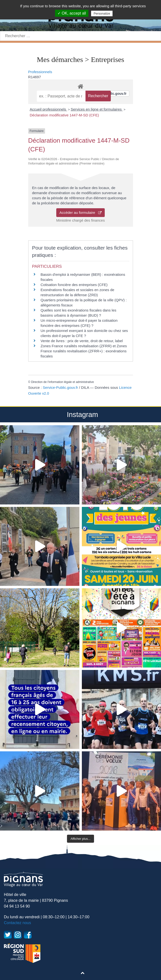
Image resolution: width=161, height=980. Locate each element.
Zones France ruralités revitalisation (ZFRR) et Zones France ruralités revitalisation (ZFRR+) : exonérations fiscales (84, 351)
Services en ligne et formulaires (97, 109)
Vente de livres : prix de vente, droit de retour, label (82, 341)
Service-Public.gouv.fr (61, 387)
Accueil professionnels (48, 109)
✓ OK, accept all (72, 13)
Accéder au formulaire (80, 212)
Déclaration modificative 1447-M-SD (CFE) (64, 115)
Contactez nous (17, 923)
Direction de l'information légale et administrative (63, 382)
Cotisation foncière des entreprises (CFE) (74, 285)
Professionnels (40, 72)
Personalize (102, 13)
